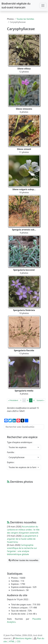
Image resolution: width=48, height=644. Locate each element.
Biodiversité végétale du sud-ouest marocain (16, 5)
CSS (19, 641)
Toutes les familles (25, 19)
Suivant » (40, 400)
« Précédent (13, 400)
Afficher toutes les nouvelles (23, 560)
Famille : (11, 452)
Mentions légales (24, 638)
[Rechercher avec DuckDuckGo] (24, 427)
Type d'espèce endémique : (20, 442)
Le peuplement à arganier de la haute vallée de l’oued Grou (23, 539)
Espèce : (11, 462)
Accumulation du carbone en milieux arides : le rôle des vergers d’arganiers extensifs (23, 530)
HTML (12, 641)
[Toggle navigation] (43, 6)
